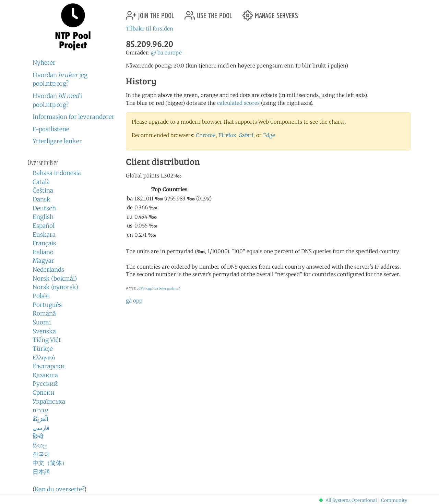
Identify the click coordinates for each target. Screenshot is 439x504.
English (43, 217)
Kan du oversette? (59, 489)
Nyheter (44, 63)
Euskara (44, 235)
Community (394, 500)
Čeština (43, 190)
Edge (269, 135)
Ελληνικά (44, 357)
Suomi (42, 322)
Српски (44, 393)
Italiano (43, 252)
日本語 (41, 472)
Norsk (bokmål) (55, 279)
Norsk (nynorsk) (55, 287)
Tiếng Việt (47, 340)
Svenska (44, 331)
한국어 (41, 454)
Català (41, 182)
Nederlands (48, 270)
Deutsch (44, 208)
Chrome (206, 135)
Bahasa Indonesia (57, 173)
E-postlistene (51, 129)
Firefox (227, 135)
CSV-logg (145, 288)
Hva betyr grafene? (166, 288)
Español (44, 226)
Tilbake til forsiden (150, 29)
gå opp (134, 301)
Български (49, 366)
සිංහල (40, 445)
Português (47, 305)
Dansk (41, 199)
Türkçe (43, 349)
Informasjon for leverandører (74, 117)
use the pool (208, 13)
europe (173, 53)
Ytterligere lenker (57, 141)
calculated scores (238, 103)
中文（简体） (50, 463)
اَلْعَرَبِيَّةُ (40, 419)
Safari (246, 135)
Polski (41, 296)
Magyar (43, 261)
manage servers (270, 13)
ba (160, 53)
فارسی (41, 428)
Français (44, 243)
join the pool (150, 13)
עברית (40, 410)
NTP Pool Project (73, 27)
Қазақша (45, 375)
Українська (49, 402)
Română (44, 314)
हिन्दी (38, 437)
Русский (45, 384)
